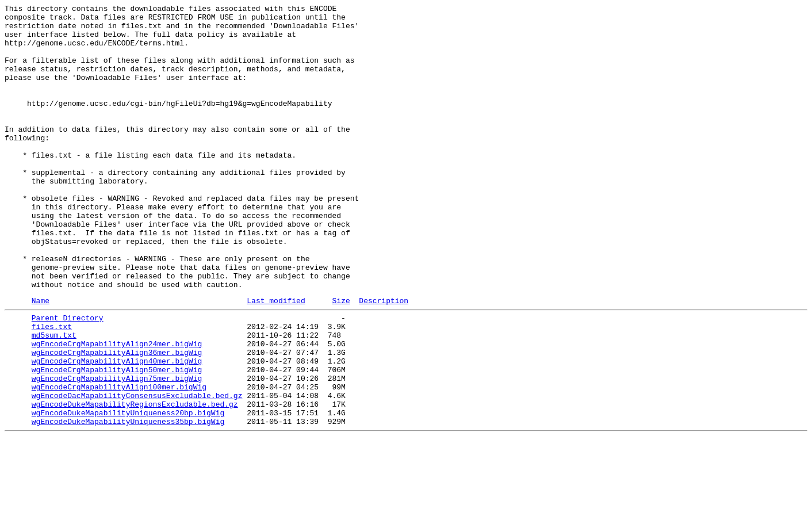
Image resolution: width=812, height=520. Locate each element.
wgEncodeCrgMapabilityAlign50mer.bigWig (117, 440)
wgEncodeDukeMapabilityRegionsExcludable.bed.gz (135, 481)
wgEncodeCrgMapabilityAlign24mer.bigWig (117, 409)
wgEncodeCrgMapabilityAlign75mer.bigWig (117, 450)
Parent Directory (68, 378)
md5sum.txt (54, 399)
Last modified (276, 359)
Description (384, 359)
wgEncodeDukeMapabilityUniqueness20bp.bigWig (128, 492)
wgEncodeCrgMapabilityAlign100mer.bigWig (119, 461)
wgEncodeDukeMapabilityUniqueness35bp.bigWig (128, 502)
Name (41, 359)
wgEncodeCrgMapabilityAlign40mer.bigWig (117, 430)
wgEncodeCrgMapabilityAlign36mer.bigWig (117, 419)
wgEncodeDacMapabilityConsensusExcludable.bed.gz (137, 471)
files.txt (52, 388)
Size (341, 359)
